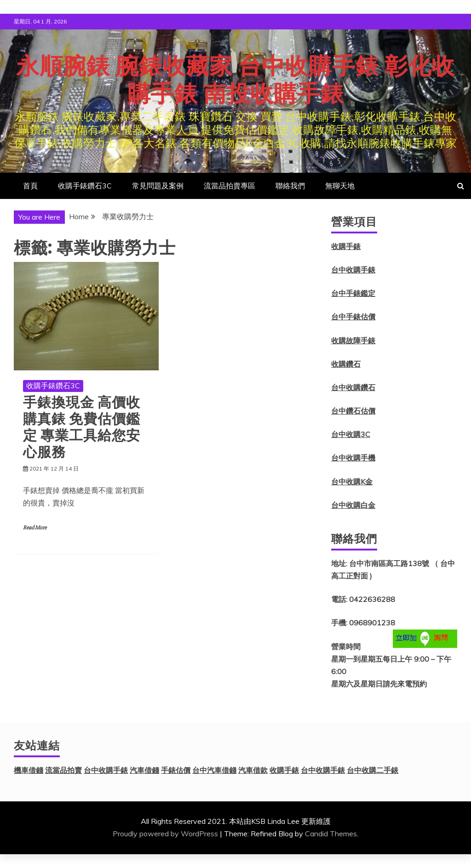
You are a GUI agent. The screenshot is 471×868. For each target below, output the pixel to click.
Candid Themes (331, 834)
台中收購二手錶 (373, 770)
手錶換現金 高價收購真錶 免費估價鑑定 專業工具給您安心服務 (82, 427)
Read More (35, 528)
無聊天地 (340, 186)
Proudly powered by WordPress (165, 834)
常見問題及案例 (158, 186)
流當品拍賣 (63, 770)
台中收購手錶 (353, 270)
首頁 (30, 186)
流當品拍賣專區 (230, 186)
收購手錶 (346, 246)
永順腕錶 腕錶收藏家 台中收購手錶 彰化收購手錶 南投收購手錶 (235, 80)
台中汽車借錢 (214, 770)
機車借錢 (29, 770)
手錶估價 (176, 770)
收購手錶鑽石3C (85, 186)
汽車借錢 (144, 770)
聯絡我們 (290, 186)
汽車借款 (253, 770)
